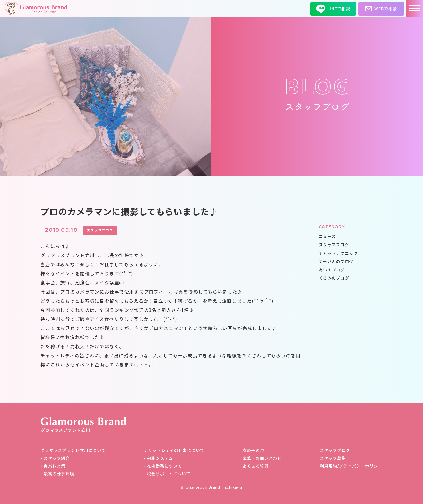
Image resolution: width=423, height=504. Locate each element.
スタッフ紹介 (57, 458)
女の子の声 (253, 450)
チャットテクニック (338, 253)
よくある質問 (256, 466)
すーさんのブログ (336, 261)
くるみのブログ (334, 278)
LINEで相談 (333, 9)
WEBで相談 (381, 9)
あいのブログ (332, 270)
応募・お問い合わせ (262, 458)
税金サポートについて (169, 474)
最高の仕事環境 (59, 474)
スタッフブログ (334, 245)
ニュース (327, 236)
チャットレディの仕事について (174, 450)
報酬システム (160, 458)
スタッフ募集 (333, 458)
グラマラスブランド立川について (73, 450)
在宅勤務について (164, 466)
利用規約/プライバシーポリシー (351, 466)
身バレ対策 (54, 466)
